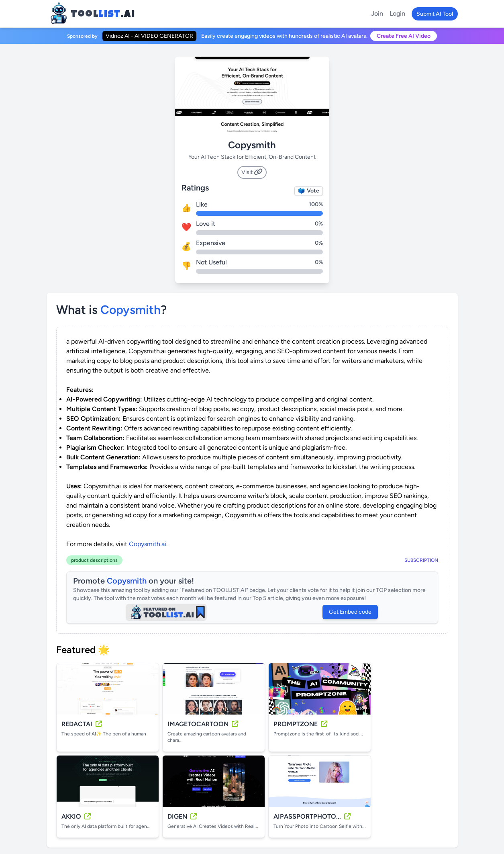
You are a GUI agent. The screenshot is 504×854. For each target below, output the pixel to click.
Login (397, 13)
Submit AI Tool (435, 14)
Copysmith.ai (148, 544)
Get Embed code (350, 612)
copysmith (131, 310)
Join (377, 13)
